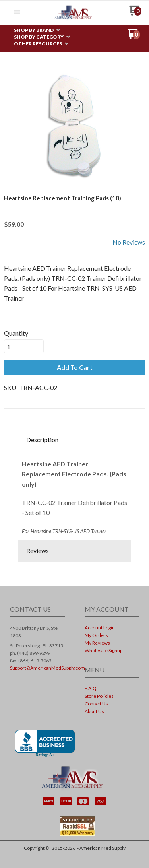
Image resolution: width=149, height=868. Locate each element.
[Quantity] (24, 346)
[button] (17, 12)
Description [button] (42, 440)
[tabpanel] (74, 495)
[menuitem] (37, 30)
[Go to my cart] (135, 13)
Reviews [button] (38, 551)
